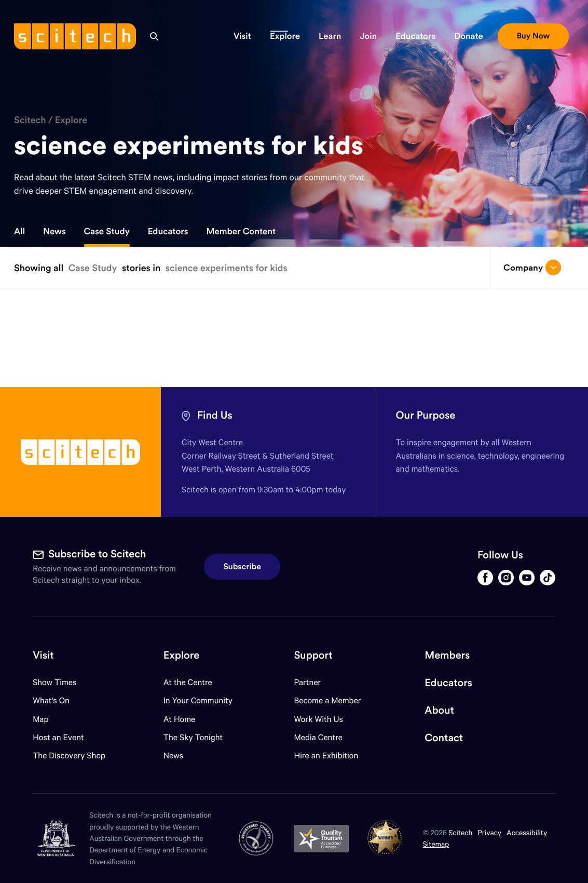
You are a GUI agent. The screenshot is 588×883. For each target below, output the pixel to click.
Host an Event (58, 737)
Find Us (215, 415)
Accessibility (527, 832)
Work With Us (319, 719)
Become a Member (328, 700)
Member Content (241, 231)
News (54, 231)
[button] (242, 36)
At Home (180, 719)
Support (313, 655)
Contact (444, 738)
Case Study (107, 231)
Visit (43, 655)
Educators (168, 231)
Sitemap (436, 844)
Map (47, 719)
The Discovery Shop (69, 755)
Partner (308, 682)
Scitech (30, 120)
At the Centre (188, 682)
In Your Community (198, 700)
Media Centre (318, 737)
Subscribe (242, 567)
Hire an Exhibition (326, 755)
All (19, 231)
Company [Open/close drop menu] (532, 267)
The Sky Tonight (193, 737)
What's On (51, 700)
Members (447, 655)
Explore (71, 120)
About (439, 710)
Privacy (489, 832)
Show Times (54, 682)
